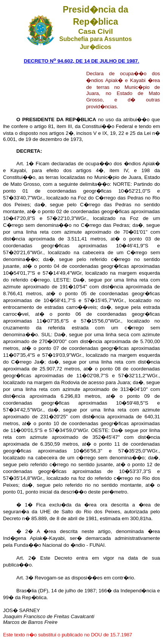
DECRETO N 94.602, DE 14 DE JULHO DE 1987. (81, 61)
